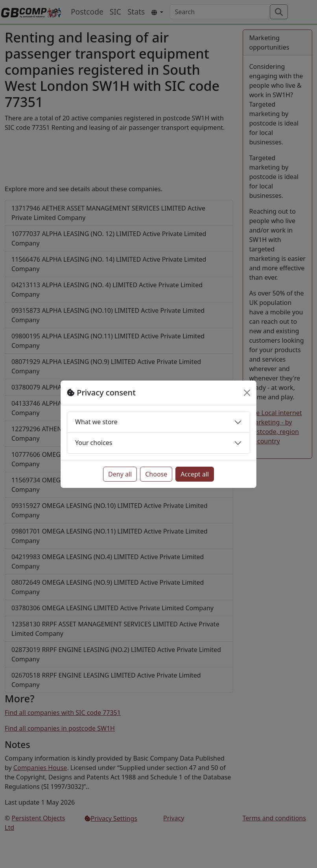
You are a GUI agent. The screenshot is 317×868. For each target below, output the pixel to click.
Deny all (120, 474)
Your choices (94, 443)
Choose (156, 474)
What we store (96, 422)
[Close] (247, 393)
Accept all (195, 474)
